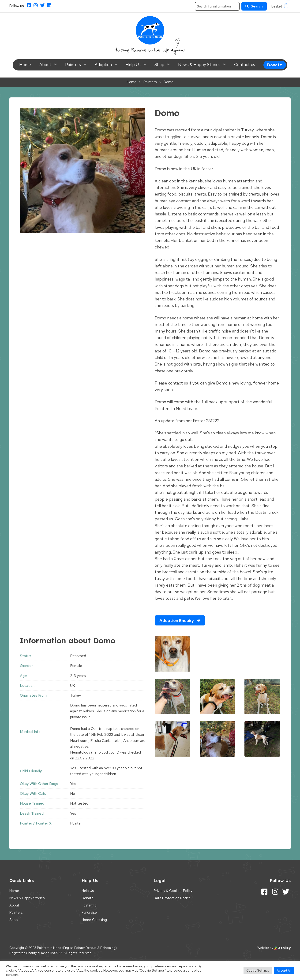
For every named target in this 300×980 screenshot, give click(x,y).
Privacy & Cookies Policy (173, 891)
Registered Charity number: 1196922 (36, 953)
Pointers (73, 65)
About (45, 65)
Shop (159, 65)
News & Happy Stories (199, 65)
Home (25, 65)
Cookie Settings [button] (258, 971)
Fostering (89, 905)
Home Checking (94, 920)
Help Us (133, 65)
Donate (275, 65)
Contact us (245, 65)
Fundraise (89, 913)
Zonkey (282, 948)
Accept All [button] (284, 971)
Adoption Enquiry (180, 620)
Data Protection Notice (172, 898)
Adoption (103, 65)
